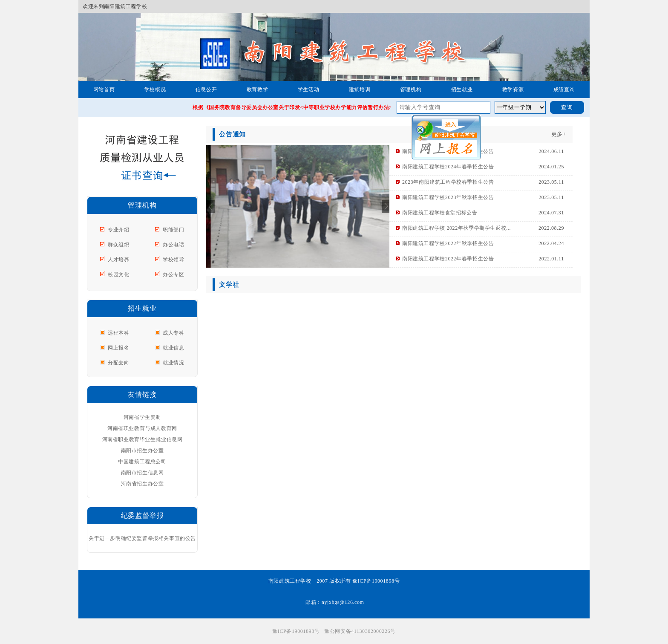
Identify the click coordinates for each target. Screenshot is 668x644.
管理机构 (411, 90)
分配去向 (118, 363)
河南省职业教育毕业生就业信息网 (143, 439)
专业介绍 (118, 230)
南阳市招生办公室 (143, 451)
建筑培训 (360, 90)
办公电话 (173, 245)
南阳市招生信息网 (143, 473)
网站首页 (104, 90)
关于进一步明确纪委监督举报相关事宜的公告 (142, 538)
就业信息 (173, 348)
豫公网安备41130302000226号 (360, 631)
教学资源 (513, 90)
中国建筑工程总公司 (142, 462)
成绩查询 (564, 90)
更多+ (559, 134)
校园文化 (118, 274)
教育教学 (257, 90)
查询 (567, 107)
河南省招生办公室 (143, 484)
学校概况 (155, 90)
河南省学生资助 (142, 417)
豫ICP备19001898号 (296, 631)
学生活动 (308, 90)
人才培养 (118, 260)
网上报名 (118, 348)
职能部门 (173, 230)
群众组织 (118, 245)
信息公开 (206, 90)
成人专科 (173, 333)
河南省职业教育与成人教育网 (142, 428)
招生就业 (462, 90)
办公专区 (173, 274)
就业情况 (173, 363)
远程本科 (118, 333)
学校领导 (173, 260)
